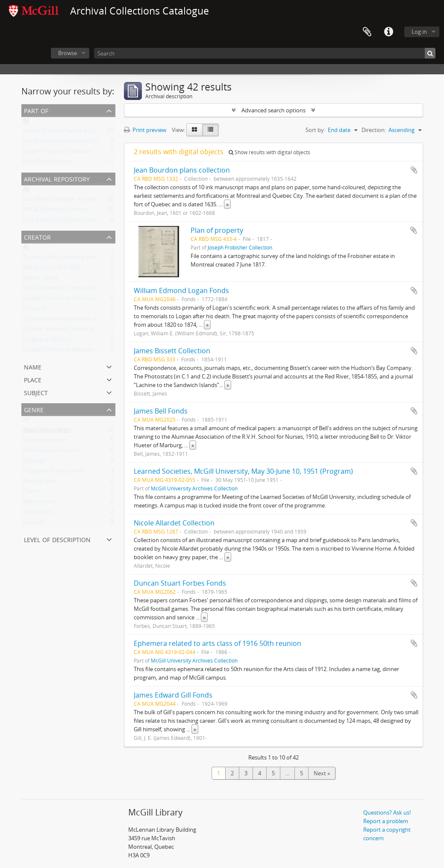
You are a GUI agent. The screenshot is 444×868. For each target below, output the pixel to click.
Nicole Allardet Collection (174, 523)
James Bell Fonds (161, 411)
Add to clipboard (414, 170)
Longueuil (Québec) (48, 341)
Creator (37, 236)
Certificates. (38, 513)
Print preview (145, 130)
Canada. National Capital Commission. (71, 331)
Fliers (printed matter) (51, 452)
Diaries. (32, 493)
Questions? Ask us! (387, 812)
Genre (34, 409)
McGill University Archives (56, 211)
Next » (322, 773)
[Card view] (194, 130)
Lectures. (35, 524)
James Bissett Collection (172, 351)
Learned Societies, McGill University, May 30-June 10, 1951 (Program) (243, 471)
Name (33, 366)
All (26, 122)
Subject (36, 392)
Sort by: (315, 130)
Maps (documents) (47, 431)
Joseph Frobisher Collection (58, 153)
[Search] (265, 53)
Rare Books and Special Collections (67, 221)
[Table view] (210, 130)
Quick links (388, 32)
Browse (68, 53)
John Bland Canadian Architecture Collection (79, 201)
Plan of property (217, 230)
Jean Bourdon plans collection (182, 170)
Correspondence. (45, 442)
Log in (419, 32)
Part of (36, 110)
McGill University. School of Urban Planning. (78, 290)
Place (33, 379)
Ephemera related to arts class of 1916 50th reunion (218, 643)
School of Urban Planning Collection (68, 132)
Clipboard (367, 32)
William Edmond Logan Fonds (181, 290)
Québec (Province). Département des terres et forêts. (90, 351)
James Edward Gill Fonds (173, 695)
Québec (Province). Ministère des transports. (79, 300)
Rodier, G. (35, 310)
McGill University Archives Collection (69, 143)
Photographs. (40, 483)
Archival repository (57, 178)
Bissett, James (40, 279)
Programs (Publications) (53, 472)
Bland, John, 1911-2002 (51, 269)
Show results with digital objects (269, 152)
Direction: (374, 130)
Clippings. (35, 462)
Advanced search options (273, 110)
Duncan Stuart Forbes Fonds (180, 583)
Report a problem (386, 821)
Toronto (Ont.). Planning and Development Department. (94, 259)
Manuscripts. (40, 503)
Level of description (57, 539)
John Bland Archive (47, 163)
